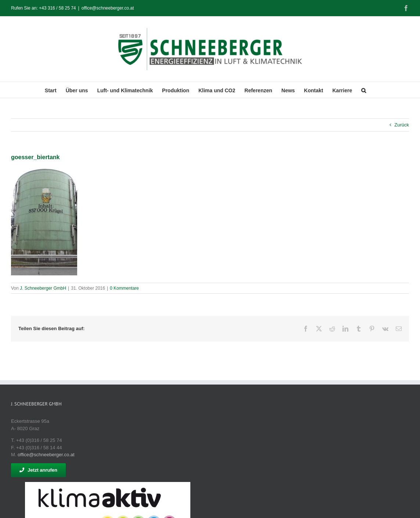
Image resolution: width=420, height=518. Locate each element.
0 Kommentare (124, 288)
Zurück (402, 125)
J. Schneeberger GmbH (43, 288)
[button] (364, 90)
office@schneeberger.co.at (108, 8)
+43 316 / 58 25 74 (57, 8)
